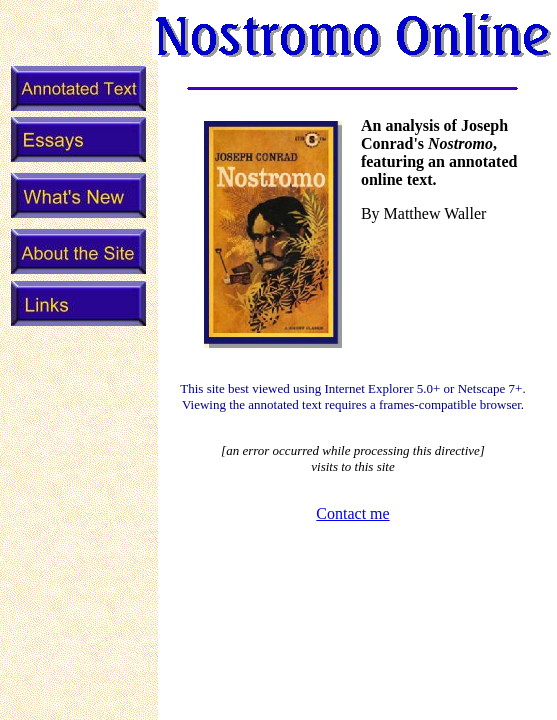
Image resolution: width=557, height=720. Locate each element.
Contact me (352, 513)
